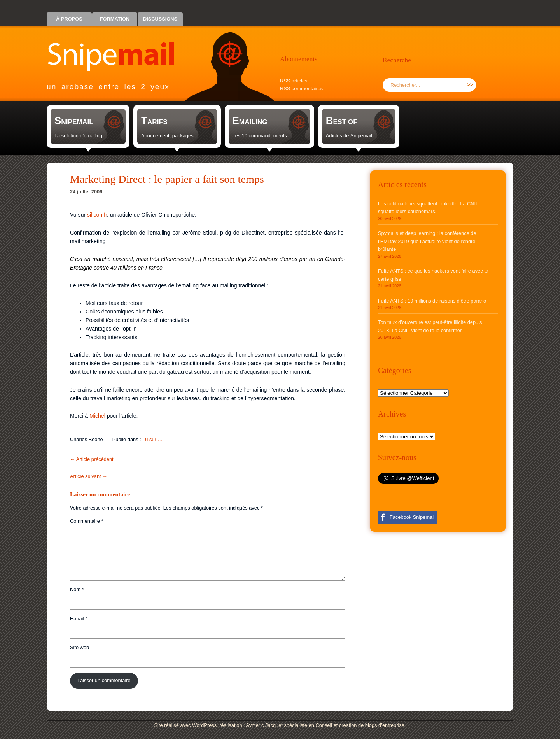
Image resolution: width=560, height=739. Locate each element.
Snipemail (117, 49)
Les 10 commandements (260, 136)
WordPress (204, 725)
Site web (80, 647)
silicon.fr (97, 215)
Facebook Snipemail (412, 517)
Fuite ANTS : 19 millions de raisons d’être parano (432, 301)
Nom (77, 589)
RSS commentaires (301, 88)
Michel (97, 416)
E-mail (79, 619)
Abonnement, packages (167, 136)
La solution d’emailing (78, 136)
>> (470, 85)
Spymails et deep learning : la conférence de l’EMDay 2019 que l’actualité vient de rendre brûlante (427, 241)
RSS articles (294, 81)
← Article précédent (92, 459)
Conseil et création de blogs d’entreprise (360, 725)
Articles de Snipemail (349, 136)
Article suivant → (89, 476)
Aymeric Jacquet (264, 725)
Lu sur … (152, 439)
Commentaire (87, 521)
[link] (88, 126)
